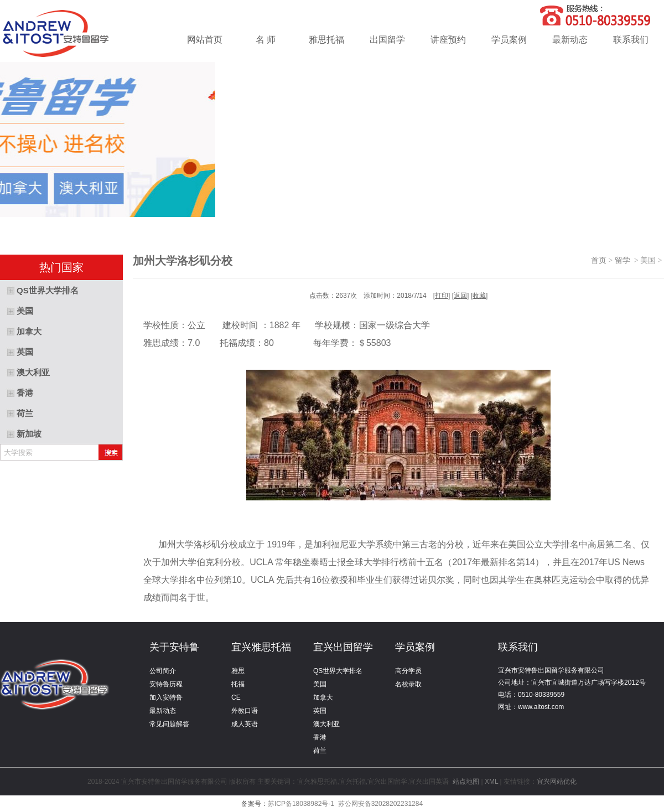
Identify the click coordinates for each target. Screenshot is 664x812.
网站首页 (205, 40)
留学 (624, 260)
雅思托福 (326, 40)
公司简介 (163, 671)
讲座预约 (448, 40)
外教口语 (245, 711)
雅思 (238, 671)
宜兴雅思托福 (261, 647)
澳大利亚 (326, 724)
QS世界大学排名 (338, 671)
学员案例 (509, 40)
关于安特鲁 (174, 647)
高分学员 (408, 671)
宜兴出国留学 (343, 647)
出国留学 (387, 40)
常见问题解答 (169, 724)
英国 (320, 711)
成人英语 (245, 724)
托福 (238, 684)
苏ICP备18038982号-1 (301, 804)
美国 (320, 684)
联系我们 (631, 40)
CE (236, 697)
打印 (442, 296)
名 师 (266, 40)
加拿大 (323, 697)
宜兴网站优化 (557, 782)
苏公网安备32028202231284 (380, 804)
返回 (460, 296)
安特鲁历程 (166, 684)
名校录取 (408, 684)
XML (491, 782)
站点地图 (466, 782)
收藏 (479, 296)
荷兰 (320, 751)
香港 (320, 737)
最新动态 (570, 40)
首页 (599, 260)
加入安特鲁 (166, 697)
